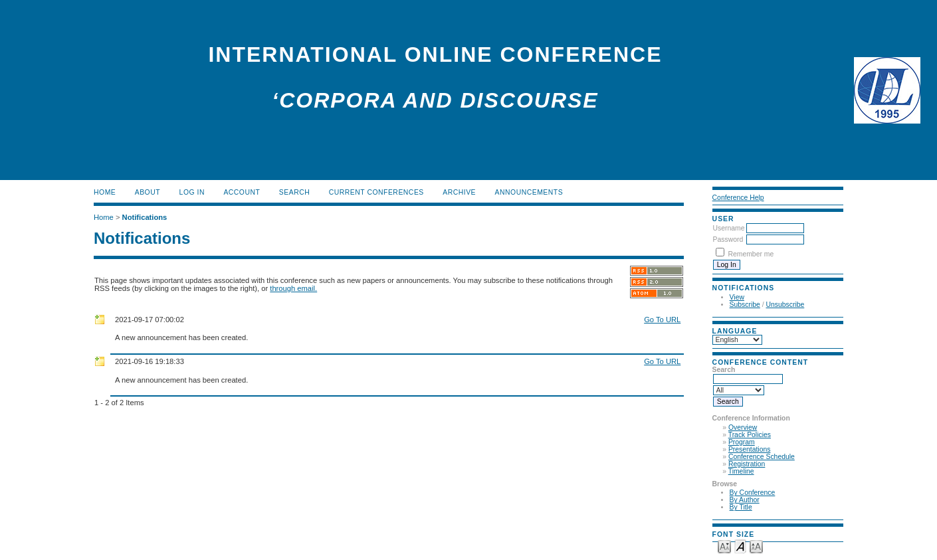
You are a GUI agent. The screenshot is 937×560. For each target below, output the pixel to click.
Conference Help (738, 198)
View (737, 297)
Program (742, 442)
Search (294, 192)
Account (242, 192)
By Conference (753, 493)
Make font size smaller (724, 546)
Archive (459, 192)
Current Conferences (376, 192)
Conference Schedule (762, 457)
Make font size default (740, 546)
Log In (192, 192)
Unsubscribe (785, 305)
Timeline (741, 471)
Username (729, 228)
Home (105, 192)
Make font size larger (756, 546)
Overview (743, 427)
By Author (745, 500)
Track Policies (750, 435)
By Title (741, 507)
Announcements (529, 192)
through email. (293, 288)
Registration (747, 464)
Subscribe (745, 305)
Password (728, 239)
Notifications (145, 217)
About (148, 192)
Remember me (751, 254)
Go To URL (662, 320)
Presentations (750, 449)
